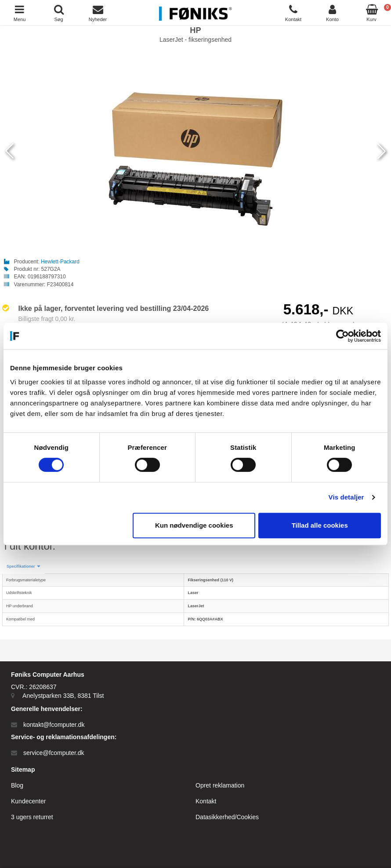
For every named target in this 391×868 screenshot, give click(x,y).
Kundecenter (28, 801)
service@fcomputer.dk (54, 753)
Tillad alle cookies (320, 525)
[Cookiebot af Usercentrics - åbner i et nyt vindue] (342, 336)
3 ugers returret (32, 817)
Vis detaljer (346, 497)
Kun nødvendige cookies (194, 525)
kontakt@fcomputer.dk (54, 725)
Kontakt (206, 801)
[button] (24, 567)
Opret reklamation (220, 785)
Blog (17, 785)
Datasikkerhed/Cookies (227, 817)
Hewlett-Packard (60, 262)
